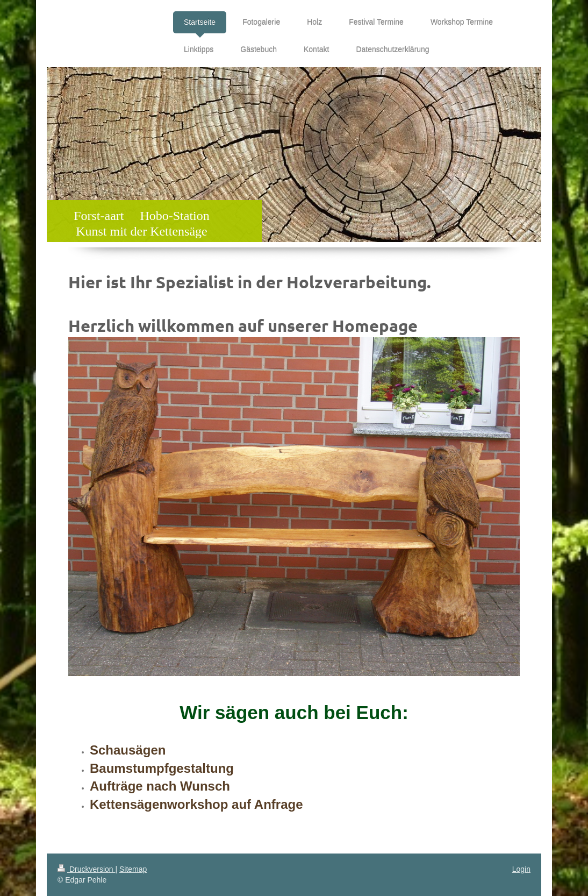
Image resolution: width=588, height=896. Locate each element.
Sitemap (133, 869)
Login (521, 869)
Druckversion (86, 869)
